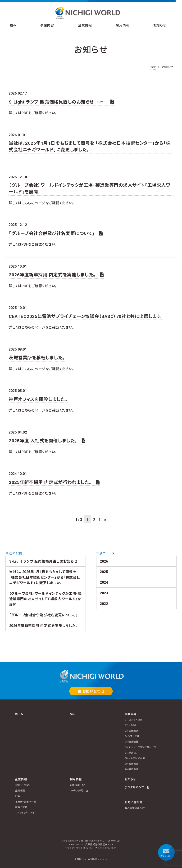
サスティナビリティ (25, 813)
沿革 (18, 796)
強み (13, 26)
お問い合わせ (91, 691)
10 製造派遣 (132, 769)
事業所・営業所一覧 (26, 802)
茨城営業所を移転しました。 (37, 358)
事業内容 (49, 26)
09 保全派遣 (132, 764)
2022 (104, 604)
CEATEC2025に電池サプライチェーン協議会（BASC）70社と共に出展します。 (86, 316)
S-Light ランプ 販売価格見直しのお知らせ (61, 102)
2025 (104, 572)
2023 (104, 593)
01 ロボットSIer (134, 720)
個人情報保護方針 (135, 808)
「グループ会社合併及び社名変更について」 (56, 233)
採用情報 (127, 26)
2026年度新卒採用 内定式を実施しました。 (56, 275)
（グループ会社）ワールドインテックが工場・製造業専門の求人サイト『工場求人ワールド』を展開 (89, 189)
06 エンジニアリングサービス (140, 747)
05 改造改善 (132, 742)
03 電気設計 (132, 731)
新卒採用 (77, 785)
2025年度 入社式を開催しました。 (47, 441)
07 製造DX (131, 753)
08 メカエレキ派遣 (135, 758)
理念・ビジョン (23, 785)
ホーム (19, 714)
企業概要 (20, 791)
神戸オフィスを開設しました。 (38, 399)
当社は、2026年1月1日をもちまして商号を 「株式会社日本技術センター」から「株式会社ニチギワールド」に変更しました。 (90, 146)
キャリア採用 (79, 791)
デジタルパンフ (137, 787)
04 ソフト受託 (132, 736)
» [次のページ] (105, 519)
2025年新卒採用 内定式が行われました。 (54, 482)
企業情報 (88, 26)
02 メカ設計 (131, 725)
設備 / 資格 (21, 807)
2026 (104, 561)
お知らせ (166, 26)
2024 (104, 582)
